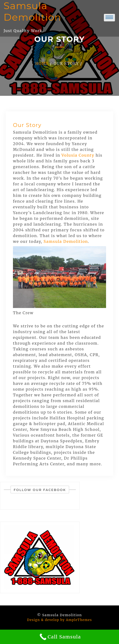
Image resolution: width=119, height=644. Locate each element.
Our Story (27, 125)
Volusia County (78, 155)
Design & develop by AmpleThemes (59, 620)
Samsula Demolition (66, 241)
